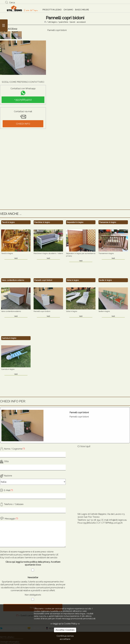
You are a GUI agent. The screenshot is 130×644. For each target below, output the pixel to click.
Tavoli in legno (8, 222)
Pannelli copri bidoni (43, 280)
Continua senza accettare (65, 637)
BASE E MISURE (82, 10)
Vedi (16, 258)
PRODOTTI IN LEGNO (52, 10)
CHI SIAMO (68, 10)
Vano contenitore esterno (13, 280)
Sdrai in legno (73, 280)
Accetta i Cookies (65, 630)
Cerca (12, 3)
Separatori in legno (75, 222)
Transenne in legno (108, 222)
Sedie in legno (106, 280)
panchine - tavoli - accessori (72, 22)
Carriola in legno (9, 338)
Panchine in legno (42, 222)
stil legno (53, 22)
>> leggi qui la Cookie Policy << (65, 624)
